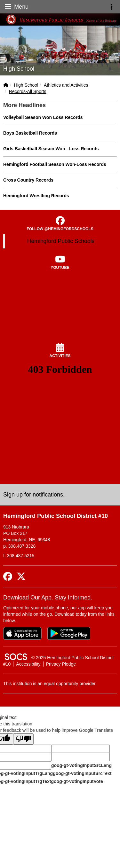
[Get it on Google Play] (69, 633)
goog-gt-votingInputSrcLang (81, 765)
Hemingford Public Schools (61, 241)
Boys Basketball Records (30, 133)
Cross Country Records (28, 180)
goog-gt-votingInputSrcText (82, 773)
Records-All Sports (28, 91)
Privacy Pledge (61, 664)
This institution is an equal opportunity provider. (50, 684)
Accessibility (28, 664)
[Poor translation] (23, 739)
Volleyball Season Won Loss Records (43, 117)
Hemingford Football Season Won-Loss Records (55, 164)
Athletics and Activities (66, 85)
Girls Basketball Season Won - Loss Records (51, 149)
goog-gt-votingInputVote (77, 781)
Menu (16, 7)
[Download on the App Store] (22, 633)
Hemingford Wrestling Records (36, 196)
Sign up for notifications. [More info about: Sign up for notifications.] (34, 495)
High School (26, 85)
